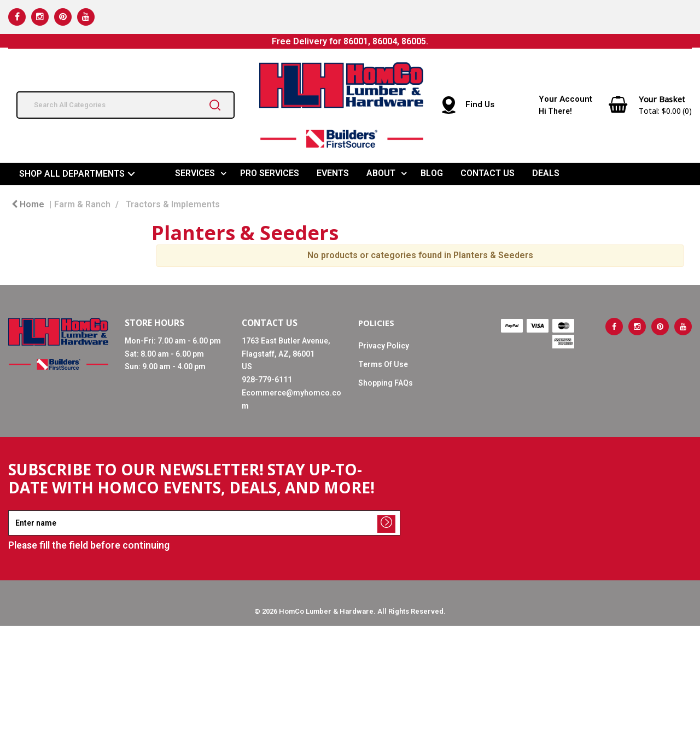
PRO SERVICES (270, 173)
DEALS (546, 173)
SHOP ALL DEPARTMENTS (72, 174)
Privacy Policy (384, 346)
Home (28, 204)
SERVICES (195, 173)
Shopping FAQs (386, 383)
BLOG (432, 173)
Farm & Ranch (82, 204)
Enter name (11, 510)
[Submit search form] (215, 105)
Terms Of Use (383, 364)
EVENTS (333, 173)
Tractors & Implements (173, 204)
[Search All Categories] (126, 105)
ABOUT (381, 173)
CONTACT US (488, 173)
